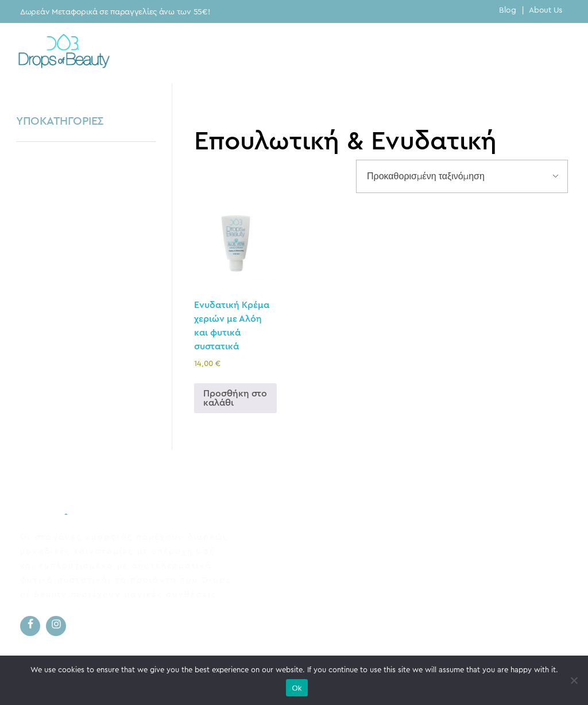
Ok (297, 688)
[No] (574, 680)
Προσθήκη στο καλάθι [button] (235, 398)
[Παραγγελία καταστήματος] (462, 176)
